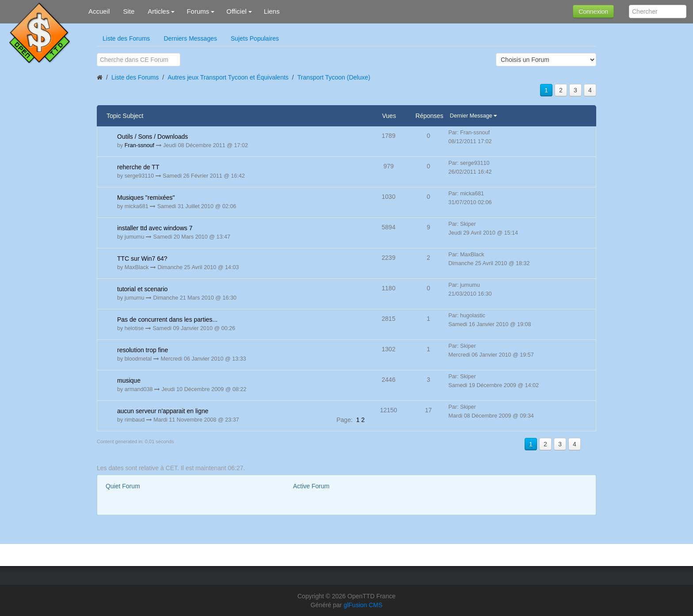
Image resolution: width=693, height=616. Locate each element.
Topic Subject (125, 116)
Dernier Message (472, 116)
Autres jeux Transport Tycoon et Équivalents (228, 77)
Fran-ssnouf (139, 145)
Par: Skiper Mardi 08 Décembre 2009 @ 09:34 (491, 411)
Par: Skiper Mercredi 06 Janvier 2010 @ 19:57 (491, 350)
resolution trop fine (143, 350)
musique (129, 380)
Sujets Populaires (255, 38)
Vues (389, 116)
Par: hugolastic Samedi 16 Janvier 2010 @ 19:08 (489, 320)
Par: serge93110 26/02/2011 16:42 (470, 167)
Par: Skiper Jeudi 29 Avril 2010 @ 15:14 (483, 228)
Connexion (593, 11)
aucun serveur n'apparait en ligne (163, 411)
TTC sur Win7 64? (142, 259)
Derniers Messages (190, 38)
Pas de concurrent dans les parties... (167, 319)
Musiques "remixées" (146, 198)
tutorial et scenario (142, 289)
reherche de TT (138, 167)
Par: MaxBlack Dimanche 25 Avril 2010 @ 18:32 (489, 259)
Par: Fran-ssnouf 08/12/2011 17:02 (470, 137)
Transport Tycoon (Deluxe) (334, 77)
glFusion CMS (363, 605)
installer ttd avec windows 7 (155, 228)
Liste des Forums (126, 38)
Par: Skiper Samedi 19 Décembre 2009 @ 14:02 (493, 381)
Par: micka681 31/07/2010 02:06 (470, 198)
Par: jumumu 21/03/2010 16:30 (470, 289)
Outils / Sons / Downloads (152, 137)
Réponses (429, 116)
